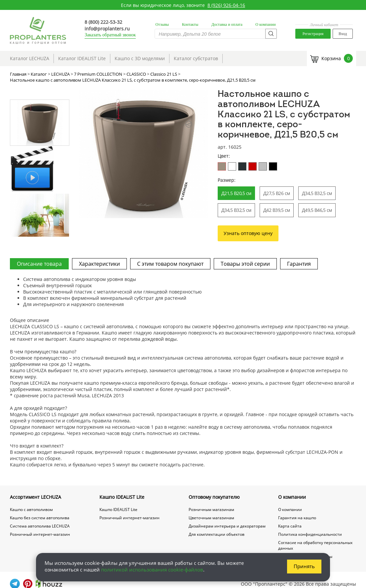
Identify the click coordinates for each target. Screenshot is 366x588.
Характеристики (99, 264)
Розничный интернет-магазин (40, 534)
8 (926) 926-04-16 (226, 5)
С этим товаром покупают (170, 264)
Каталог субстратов (196, 58)
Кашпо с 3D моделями (140, 58)
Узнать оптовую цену (248, 233)
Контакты (190, 24)
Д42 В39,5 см (277, 210)
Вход (343, 34)
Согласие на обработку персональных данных (315, 545)
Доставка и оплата (227, 24)
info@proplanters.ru (107, 29)
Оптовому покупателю (214, 497)
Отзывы (162, 24)
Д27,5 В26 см (277, 193)
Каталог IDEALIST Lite (82, 58)
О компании (265, 24)
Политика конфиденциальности (310, 534)
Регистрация (313, 34)
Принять (304, 566)
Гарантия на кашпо (297, 518)
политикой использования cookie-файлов (152, 569)
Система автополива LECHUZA (40, 526)
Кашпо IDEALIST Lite (122, 497)
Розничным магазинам (211, 510)
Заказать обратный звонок (110, 35)
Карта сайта (290, 526)
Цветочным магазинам (211, 518)
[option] (144, 154)
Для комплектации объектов (217, 534)
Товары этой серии (245, 264)
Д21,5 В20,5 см (236, 193)
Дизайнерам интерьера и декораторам (227, 526)
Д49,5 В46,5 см (317, 210)
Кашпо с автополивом (31, 510)
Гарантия (299, 264)
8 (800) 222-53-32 (103, 22)
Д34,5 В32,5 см (317, 193)
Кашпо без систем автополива (40, 518)
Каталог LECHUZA (30, 58)
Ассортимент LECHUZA (36, 497)
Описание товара (39, 264)
